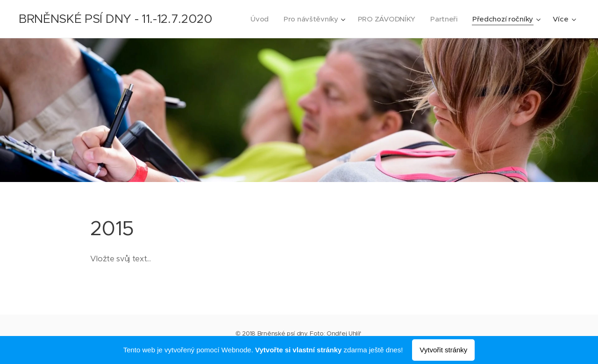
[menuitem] (255, 19)
